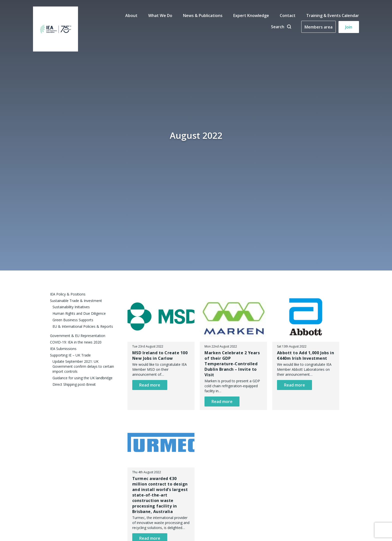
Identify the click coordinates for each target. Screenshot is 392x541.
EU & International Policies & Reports (83, 326)
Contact (288, 15)
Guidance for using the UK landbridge (82, 378)
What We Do (160, 15)
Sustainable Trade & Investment (76, 301)
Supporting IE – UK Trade (70, 355)
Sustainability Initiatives (71, 307)
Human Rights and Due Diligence (79, 313)
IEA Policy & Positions (68, 294)
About (131, 15)
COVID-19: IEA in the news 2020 (76, 342)
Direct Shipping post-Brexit (74, 384)
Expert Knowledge (251, 15)
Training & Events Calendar (333, 15)
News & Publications (203, 15)
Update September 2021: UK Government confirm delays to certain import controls (83, 366)
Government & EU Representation (78, 336)
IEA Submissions (63, 349)
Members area (318, 27)
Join (349, 27)
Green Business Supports (73, 320)
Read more (150, 385)
